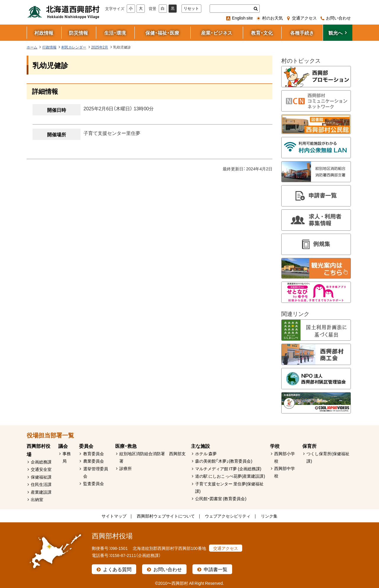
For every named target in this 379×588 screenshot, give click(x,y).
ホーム (32, 47)
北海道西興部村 (64, 12)
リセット (191, 8)
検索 (256, 9)
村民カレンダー (74, 47)
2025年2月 (100, 47)
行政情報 (49, 47)
